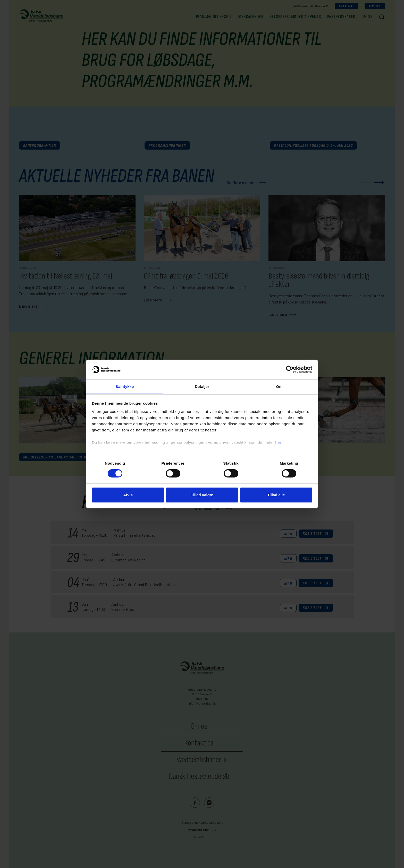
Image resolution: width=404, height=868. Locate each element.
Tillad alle (276, 495)
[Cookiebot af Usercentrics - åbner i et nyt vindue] (290, 369)
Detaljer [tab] (202, 387)
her (278, 442)
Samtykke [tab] (125, 387)
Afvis (128, 495)
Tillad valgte (202, 495)
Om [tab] (279, 387)
